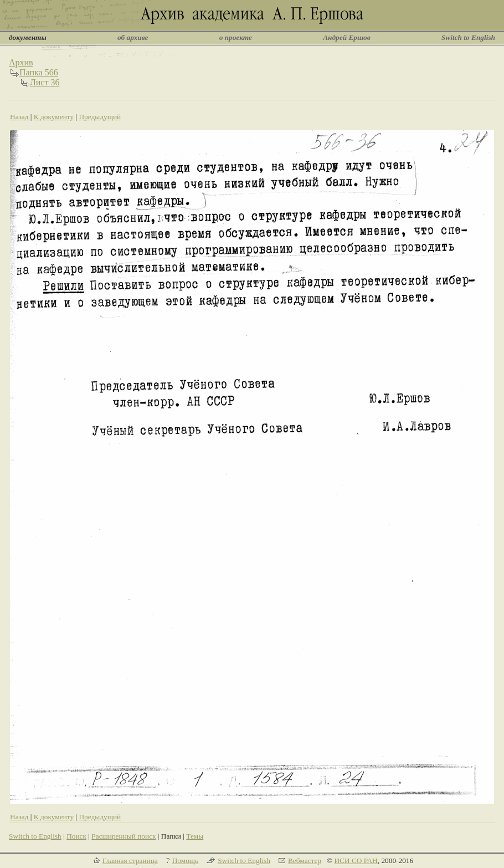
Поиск (76, 836)
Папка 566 (39, 72)
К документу (54, 117)
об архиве (133, 37)
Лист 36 (45, 82)
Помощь (185, 861)
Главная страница (130, 861)
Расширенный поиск (124, 836)
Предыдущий (100, 117)
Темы (195, 836)
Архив (21, 62)
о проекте (236, 37)
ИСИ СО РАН (356, 861)
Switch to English (468, 37)
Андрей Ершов (347, 37)
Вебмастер (305, 861)
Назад (19, 117)
